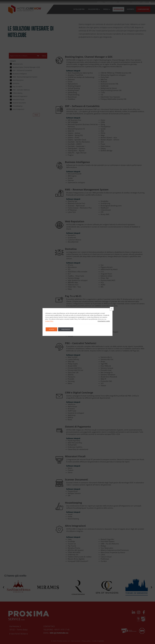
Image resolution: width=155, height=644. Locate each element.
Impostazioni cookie (104, 321)
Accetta (51, 329)
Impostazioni (66, 329)
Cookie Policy (49, 321)
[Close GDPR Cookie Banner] (112, 309)
